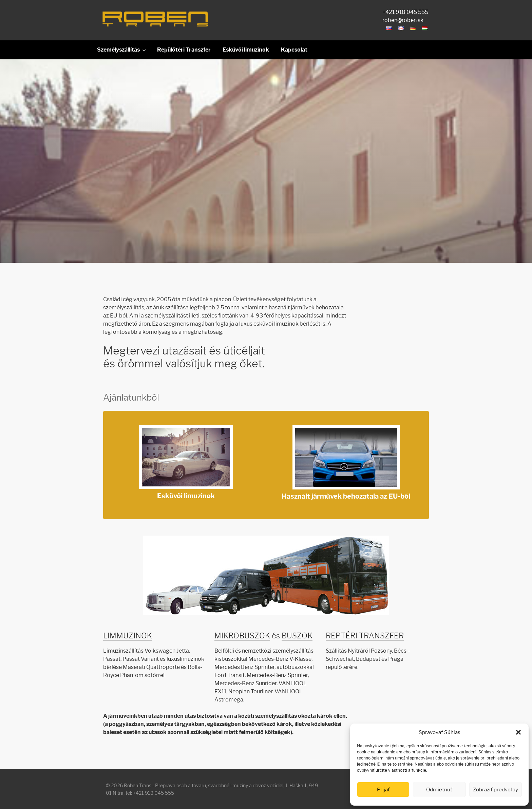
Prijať (383, 790)
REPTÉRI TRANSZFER (365, 636)
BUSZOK (297, 636)
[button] (518, 732)
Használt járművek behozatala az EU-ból (346, 464)
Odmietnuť (439, 790)
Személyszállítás (122, 50)
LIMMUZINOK (128, 636)
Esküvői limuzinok (246, 50)
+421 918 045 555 (405, 12)
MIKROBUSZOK (242, 636)
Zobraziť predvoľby (496, 790)
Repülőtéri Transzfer (184, 50)
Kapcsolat (294, 50)
